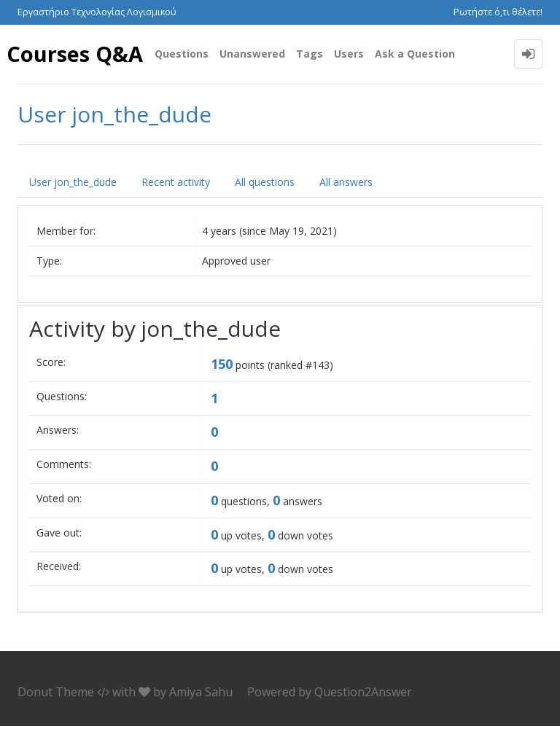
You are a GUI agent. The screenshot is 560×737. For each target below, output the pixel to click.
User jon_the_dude (73, 194)
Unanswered (252, 54)
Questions (182, 54)
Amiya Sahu (201, 703)
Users (349, 54)
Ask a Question (415, 54)
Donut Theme (56, 703)
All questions (265, 194)
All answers (346, 194)
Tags (310, 54)
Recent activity (176, 194)
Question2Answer (363, 703)
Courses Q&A (49, 59)
